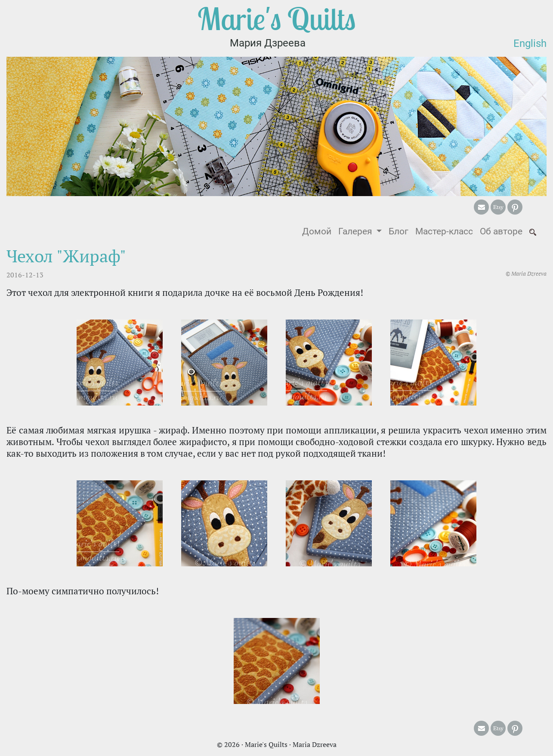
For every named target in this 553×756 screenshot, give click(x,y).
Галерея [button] (356, 231)
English (530, 43)
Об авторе (501, 231)
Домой (318, 231)
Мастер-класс (444, 231)
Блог (399, 231)
